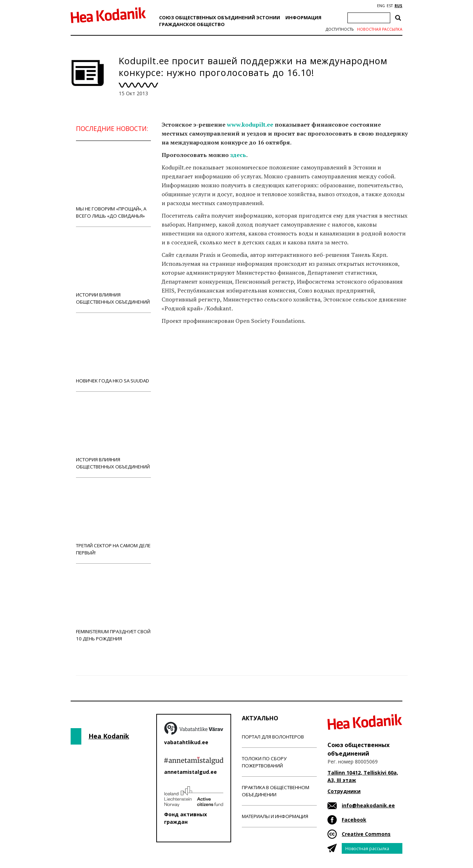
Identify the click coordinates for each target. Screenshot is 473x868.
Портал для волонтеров (273, 737)
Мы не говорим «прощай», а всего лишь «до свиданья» (113, 184)
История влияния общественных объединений (113, 434)
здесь (238, 155)
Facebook (354, 820)
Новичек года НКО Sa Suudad (113, 352)
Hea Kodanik (109, 736)
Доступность (340, 29)
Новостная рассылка (380, 29)
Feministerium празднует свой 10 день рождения (113, 606)
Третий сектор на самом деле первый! (113, 520)
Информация (303, 17)
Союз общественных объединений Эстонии (220, 17)
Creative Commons (366, 834)
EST (390, 6)
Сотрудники (344, 791)
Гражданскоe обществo (192, 24)
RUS (398, 6)
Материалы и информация (275, 816)
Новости (181, 349)
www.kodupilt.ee (250, 125)
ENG (381, 6)
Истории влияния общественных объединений (113, 270)
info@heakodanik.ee (368, 805)
